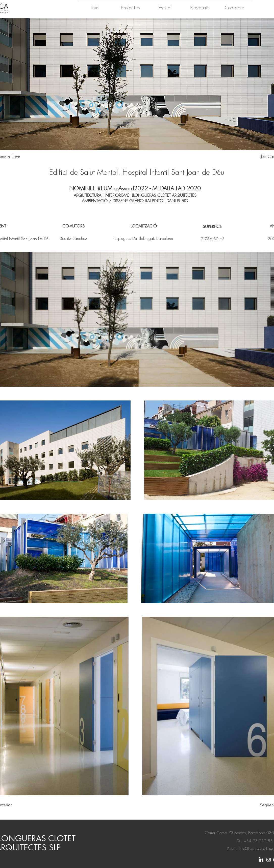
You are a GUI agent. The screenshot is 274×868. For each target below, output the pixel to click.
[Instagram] (269, 860)
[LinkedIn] (261, 860)
